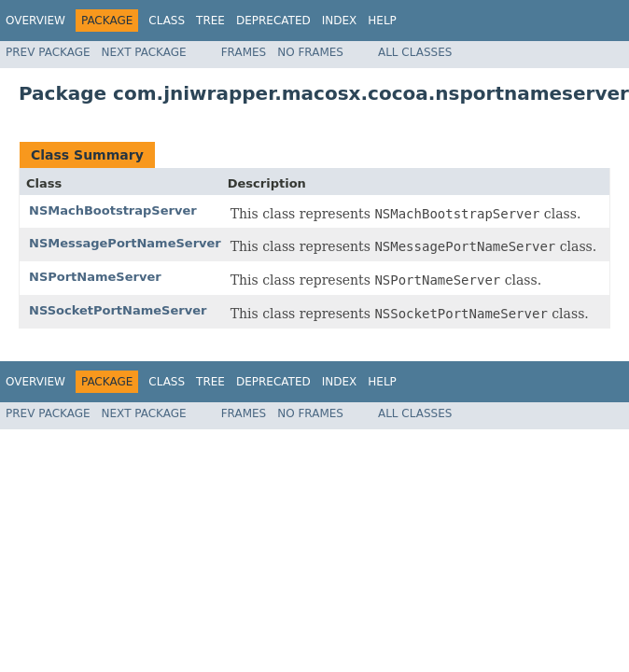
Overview (35, 21)
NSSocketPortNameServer (118, 310)
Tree (210, 21)
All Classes (415, 52)
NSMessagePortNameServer (125, 243)
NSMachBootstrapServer (113, 210)
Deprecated (273, 21)
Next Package (144, 52)
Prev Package (48, 52)
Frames (244, 52)
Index (340, 21)
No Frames (310, 52)
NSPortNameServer (95, 277)
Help (382, 21)
